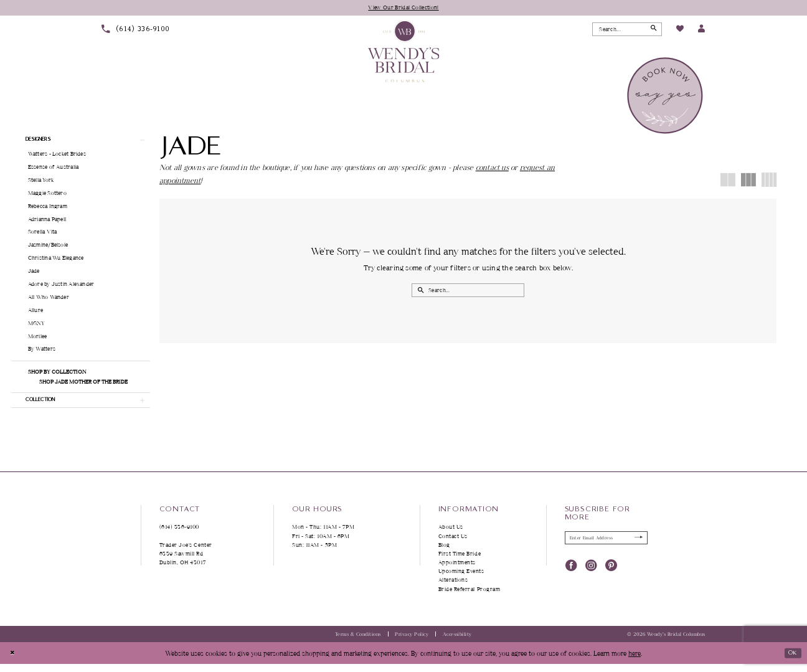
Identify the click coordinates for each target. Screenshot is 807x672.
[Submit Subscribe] (637, 547)
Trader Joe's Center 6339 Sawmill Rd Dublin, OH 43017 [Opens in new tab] (186, 562)
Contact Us (453, 544)
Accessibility (457, 643)
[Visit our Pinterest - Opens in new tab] (611, 576)
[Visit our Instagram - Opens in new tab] (591, 576)
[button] (701, 30)
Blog (444, 553)
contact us (492, 168)
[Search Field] (627, 30)
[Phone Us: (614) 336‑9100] (136, 30)
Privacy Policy (412, 643)
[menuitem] (136, 30)
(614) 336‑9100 (180, 535)
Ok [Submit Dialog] (790, 660)
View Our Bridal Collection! (404, 7)
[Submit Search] (652, 30)
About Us (451, 535)
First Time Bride (460, 562)
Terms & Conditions (358, 643)
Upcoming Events (461, 580)
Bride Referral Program (470, 597)
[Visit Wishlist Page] (679, 31)
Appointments (457, 571)
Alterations (453, 588)
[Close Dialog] (13, 661)
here (635, 661)
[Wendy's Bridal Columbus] (404, 52)
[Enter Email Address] (606, 547)
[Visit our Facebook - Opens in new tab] (571, 576)
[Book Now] (666, 97)
